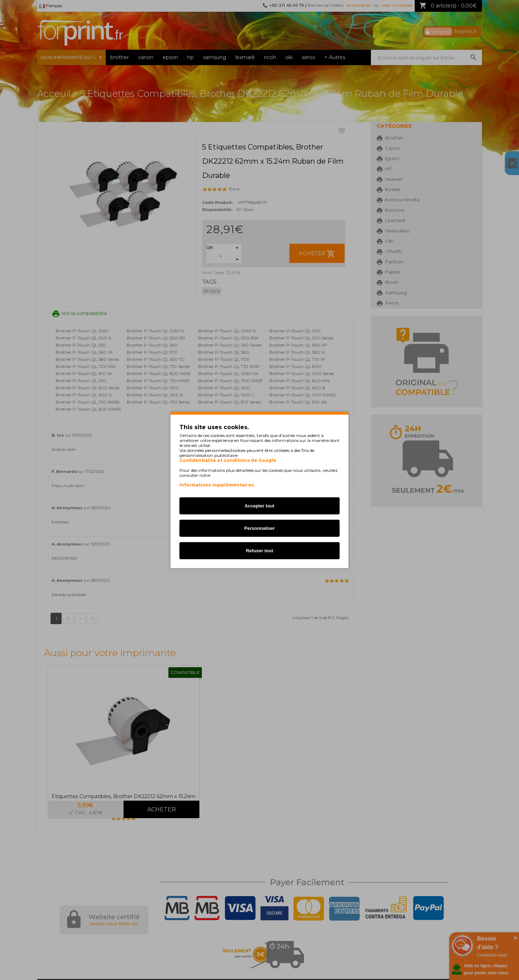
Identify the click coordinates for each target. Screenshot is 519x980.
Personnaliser (259, 528)
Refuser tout (260, 551)
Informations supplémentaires (217, 485)
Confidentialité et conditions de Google (228, 460)
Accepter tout (259, 506)
